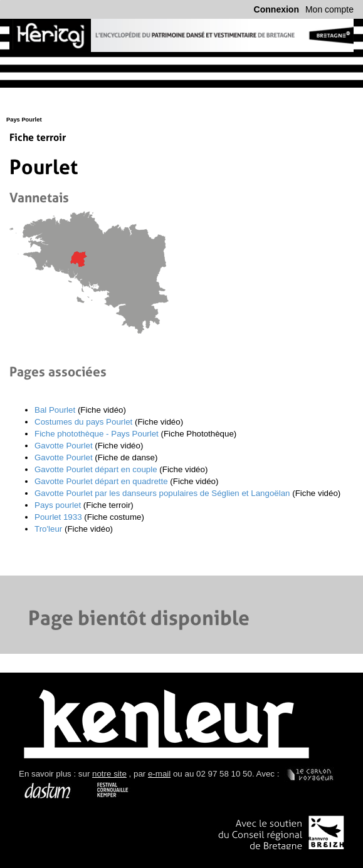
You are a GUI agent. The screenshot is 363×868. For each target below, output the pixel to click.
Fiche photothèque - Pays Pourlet (97, 434)
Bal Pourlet (55, 410)
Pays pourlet (58, 505)
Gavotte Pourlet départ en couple (96, 469)
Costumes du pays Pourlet (83, 422)
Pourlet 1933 (58, 517)
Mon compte (329, 9)
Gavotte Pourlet (64, 446)
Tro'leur (48, 529)
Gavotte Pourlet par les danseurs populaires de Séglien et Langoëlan (162, 493)
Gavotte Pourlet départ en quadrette (101, 481)
